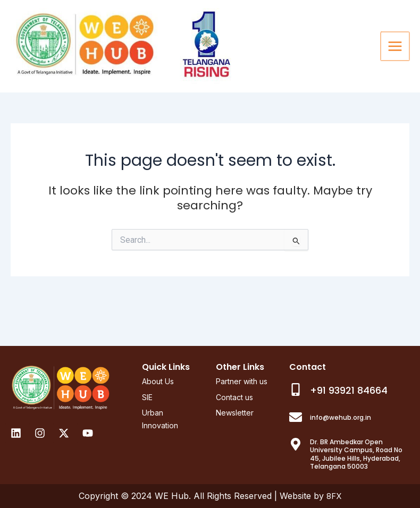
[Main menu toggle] (396, 66)
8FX (334, 496)
